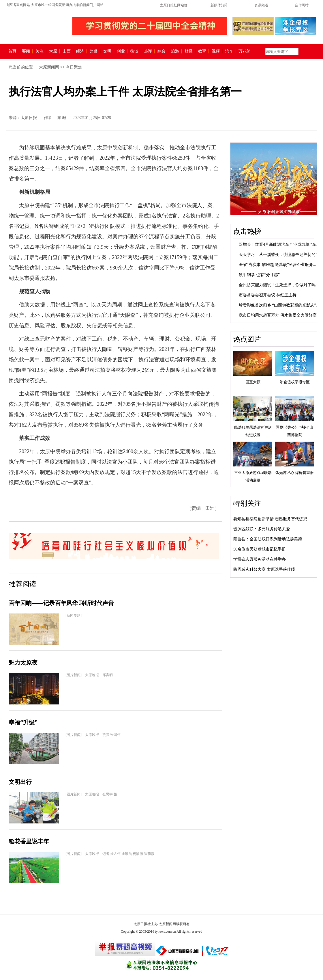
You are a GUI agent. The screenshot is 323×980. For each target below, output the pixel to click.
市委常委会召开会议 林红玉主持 (268, 295)
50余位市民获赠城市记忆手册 (260, 549)
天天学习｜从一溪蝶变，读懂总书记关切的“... (280, 255)
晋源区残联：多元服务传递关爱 (262, 529)
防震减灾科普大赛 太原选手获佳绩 (264, 569)
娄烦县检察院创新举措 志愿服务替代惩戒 (270, 519)
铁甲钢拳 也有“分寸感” (259, 275)
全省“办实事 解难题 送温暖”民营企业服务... (277, 265)
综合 (161, 51)
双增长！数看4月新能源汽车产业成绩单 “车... (279, 244)
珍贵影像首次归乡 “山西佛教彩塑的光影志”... (279, 305)
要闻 (26, 51)
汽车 (229, 51)
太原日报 (29, 118)
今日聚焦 (74, 67)
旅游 (175, 51)
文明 (107, 51)
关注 (40, 51)
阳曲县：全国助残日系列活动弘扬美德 (268, 539)
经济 (80, 51)
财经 (189, 51)
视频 (216, 51)
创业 (121, 51)
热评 (148, 51)
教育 (202, 51)
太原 (53, 51)
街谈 (134, 51)
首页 (12, 51)
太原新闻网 (49, 67)
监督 (94, 51)
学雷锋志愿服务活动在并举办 (260, 559)
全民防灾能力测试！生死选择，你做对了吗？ (279, 285)
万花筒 (244, 51)
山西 (67, 51)
